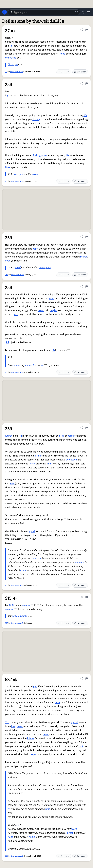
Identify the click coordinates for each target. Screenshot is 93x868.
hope (62, 54)
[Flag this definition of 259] (86, 83)
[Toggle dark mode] (83, 12)
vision (35, 174)
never (23, 570)
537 (7, 856)
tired (62, 436)
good (16, 315)
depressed (71, 460)
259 (7, 181)
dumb (42, 268)
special (74, 722)
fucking (37, 155)
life (85, 116)
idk (11, 46)
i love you (13, 65)
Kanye (32, 837)
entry (48, 268)
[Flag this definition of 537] (86, 678)
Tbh (7, 722)
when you (18, 174)
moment (30, 365)
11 (18, 825)
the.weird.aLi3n (17, 72)
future (38, 456)
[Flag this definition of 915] (86, 597)
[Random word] (77, 12)
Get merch (80, 72)
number (26, 605)
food (52, 299)
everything (11, 58)
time (8, 167)
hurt (50, 464)
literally (36, 119)
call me (16, 616)
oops (35, 249)
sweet (70, 833)
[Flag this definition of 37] (86, 30)
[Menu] (88, 12)
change (16, 365)
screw (44, 155)
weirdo (24, 616)
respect (34, 754)
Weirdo (9, 436)
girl (35, 687)
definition (37, 558)
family (32, 464)
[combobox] (44, 12)
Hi (21, 436)
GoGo (12, 605)
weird (18, 268)
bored (71, 436)
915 (7, 623)
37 (6, 72)
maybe (84, 257)
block (80, 746)
